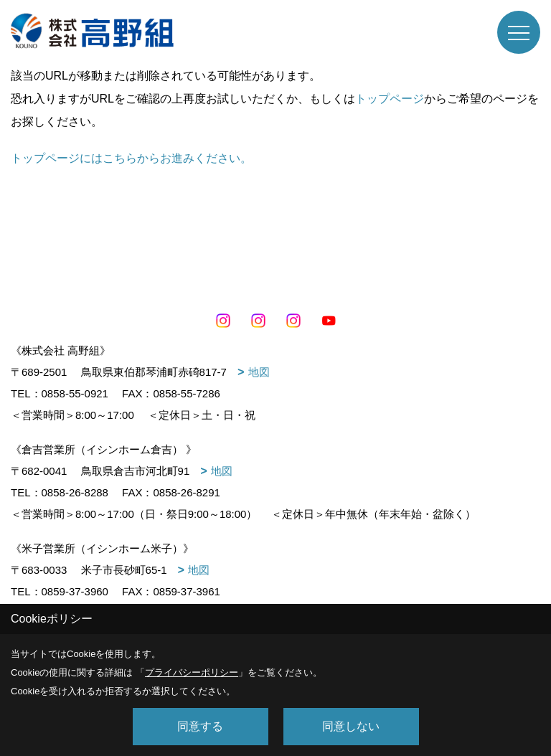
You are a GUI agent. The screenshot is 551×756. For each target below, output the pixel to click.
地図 (259, 372)
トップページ (390, 99)
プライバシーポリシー (192, 672)
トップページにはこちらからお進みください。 (131, 158)
